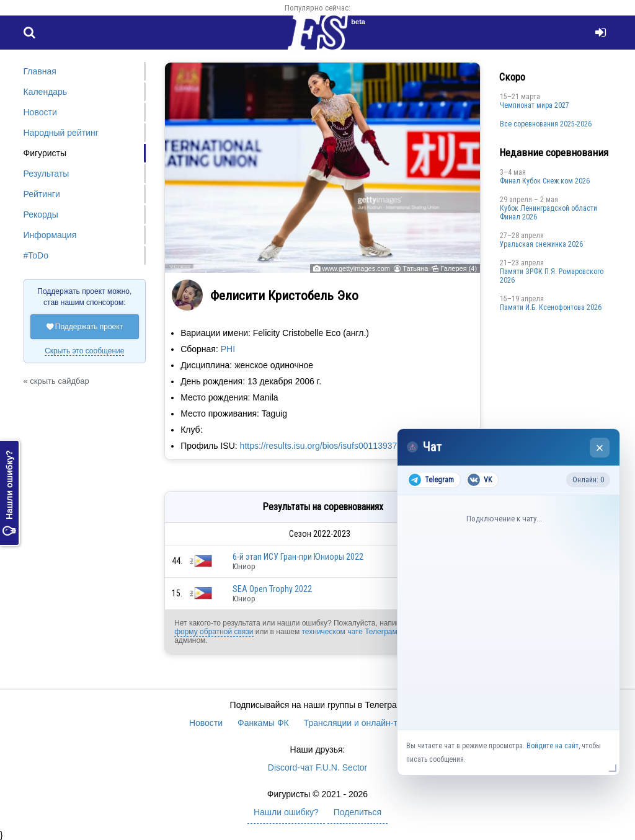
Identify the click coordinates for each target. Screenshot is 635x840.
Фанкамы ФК (263, 723)
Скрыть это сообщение (84, 351)
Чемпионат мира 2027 (535, 105)
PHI (228, 349)
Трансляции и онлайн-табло (360, 723)
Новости (40, 112)
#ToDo (36, 255)
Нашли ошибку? (9, 493)
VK (480, 480)
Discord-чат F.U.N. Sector (317, 767)
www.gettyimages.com (356, 268)
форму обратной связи (214, 632)
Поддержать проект (85, 327)
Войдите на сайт (553, 746)
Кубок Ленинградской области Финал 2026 (548, 213)
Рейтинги (42, 194)
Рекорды (41, 214)
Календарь (46, 92)
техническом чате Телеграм (349, 632)
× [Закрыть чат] (600, 448)
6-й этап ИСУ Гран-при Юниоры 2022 (298, 557)
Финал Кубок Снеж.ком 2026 (545, 181)
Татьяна (415, 268)
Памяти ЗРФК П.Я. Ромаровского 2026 (552, 276)
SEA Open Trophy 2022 (272, 589)
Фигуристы (45, 153)
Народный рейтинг (61, 133)
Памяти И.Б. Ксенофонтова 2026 (551, 307)
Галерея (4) (459, 268)
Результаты (47, 174)
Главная (40, 71)
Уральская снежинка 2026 (541, 244)
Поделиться (357, 812)
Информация (50, 235)
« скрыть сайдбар (56, 381)
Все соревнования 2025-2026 (546, 124)
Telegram (431, 480)
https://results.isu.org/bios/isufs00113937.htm (327, 446)
